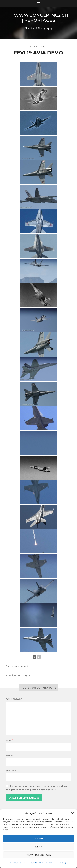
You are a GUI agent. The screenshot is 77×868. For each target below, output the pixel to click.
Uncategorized (20, 666)
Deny (39, 847)
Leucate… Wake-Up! (39, 863)
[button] (72, 813)
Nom (9, 740)
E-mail (10, 755)
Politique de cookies (19, 863)
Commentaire (14, 699)
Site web (11, 771)
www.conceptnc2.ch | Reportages (41, 18)
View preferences (39, 855)
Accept (38, 838)
